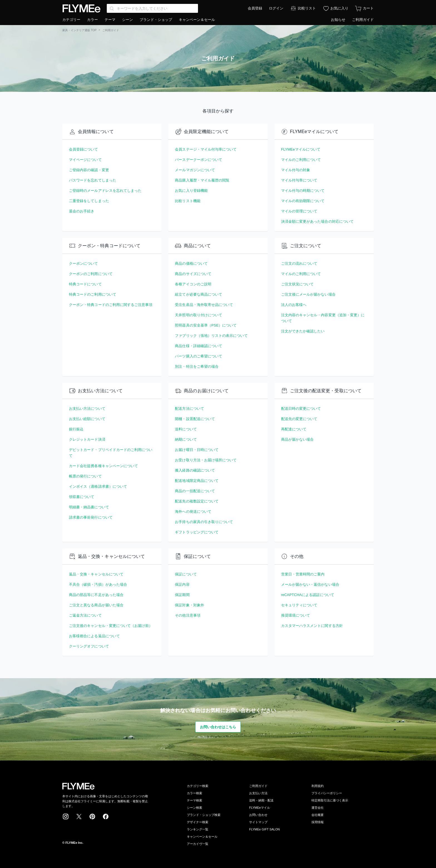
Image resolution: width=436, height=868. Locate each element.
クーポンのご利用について (91, 274)
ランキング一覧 (198, 829)
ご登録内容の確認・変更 (89, 170)
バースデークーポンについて (199, 160)
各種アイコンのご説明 (193, 284)
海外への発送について (193, 512)
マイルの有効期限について (303, 201)
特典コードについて (85, 284)
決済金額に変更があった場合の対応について (317, 221)
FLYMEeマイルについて (301, 149)
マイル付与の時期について (303, 191)
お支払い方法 (258, 793)
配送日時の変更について (301, 409)
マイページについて (85, 160)
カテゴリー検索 (198, 786)
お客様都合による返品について (94, 636)
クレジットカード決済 (87, 439)
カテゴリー (71, 20)
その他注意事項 (188, 615)
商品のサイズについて (193, 274)
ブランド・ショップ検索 (204, 815)
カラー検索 (195, 793)
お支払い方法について (87, 409)
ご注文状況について (298, 284)
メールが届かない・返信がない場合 (310, 584)
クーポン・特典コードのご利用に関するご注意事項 (111, 305)
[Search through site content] (152, 8)
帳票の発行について (85, 476)
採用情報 (318, 822)
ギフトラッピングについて (197, 532)
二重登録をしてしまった (89, 201)
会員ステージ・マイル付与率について (206, 149)
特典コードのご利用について (93, 294)
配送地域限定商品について (197, 481)
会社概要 (318, 815)
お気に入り (339, 8)
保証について (186, 574)
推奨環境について (296, 615)
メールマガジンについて (195, 170)
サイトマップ (258, 822)
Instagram (66, 816)
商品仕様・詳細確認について (199, 346)
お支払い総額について (87, 419)
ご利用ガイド (363, 20)
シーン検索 (195, 808)
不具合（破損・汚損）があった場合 (98, 584)
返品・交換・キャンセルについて (96, 574)
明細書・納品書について (89, 507)
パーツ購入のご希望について (199, 356)
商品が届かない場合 (298, 439)
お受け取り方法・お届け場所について (206, 460)
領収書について (82, 497)
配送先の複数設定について (197, 501)
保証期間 (182, 595)
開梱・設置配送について (195, 419)
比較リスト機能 (188, 201)
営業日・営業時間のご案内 (303, 574)
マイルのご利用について (301, 160)
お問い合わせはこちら (218, 727)
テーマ (110, 20)
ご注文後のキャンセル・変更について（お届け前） (111, 626)
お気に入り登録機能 (191, 191)
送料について (186, 429)
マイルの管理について (299, 211)
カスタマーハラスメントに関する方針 (312, 626)
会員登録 (255, 8)
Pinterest (92, 816)
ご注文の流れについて (299, 263)
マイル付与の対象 (296, 170)
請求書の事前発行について (91, 517)
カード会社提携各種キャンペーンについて (103, 466)
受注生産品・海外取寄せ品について (204, 305)
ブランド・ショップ (156, 20)
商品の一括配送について (195, 491)
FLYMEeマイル (260, 808)
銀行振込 (76, 429)
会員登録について (84, 149)
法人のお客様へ (294, 305)
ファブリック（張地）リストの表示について (211, 336)
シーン (127, 20)
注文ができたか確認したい (303, 331)
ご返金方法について (85, 615)
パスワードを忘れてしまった (93, 180)
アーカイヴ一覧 (198, 844)
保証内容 (182, 584)
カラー (92, 20)
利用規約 (318, 786)
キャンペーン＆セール (197, 20)
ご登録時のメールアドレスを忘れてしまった (105, 191)
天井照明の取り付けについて (199, 315)
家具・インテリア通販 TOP (79, 30)
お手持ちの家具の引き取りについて (204, 522)
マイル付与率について (299, 180)
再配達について (294, 429)
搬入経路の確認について (195, 470)
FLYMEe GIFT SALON (264, 829)
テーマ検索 (195, 800)
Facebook (106, 816)
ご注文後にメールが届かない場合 (308, 294)
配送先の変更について (299, 419)
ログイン (276, 8)
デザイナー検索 (198, 822)
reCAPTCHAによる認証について (308, 595)
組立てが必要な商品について (199, 294)
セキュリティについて (299, 605)
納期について (186, 439)
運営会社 (318, 808)
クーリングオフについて (89, 646)
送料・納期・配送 (261, 800)
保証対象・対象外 (189, 605)
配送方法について (189, 409)
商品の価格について (191, 263)
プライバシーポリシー (327, 793)
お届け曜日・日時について (197, 450)
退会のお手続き (82, 211)
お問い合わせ (258, 815)
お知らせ (338, 20)
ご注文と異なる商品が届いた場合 (96, 605)
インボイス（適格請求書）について (98, 486)
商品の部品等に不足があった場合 (96, 595)
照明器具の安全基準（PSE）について (206, 325)
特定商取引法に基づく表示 (330, 800)
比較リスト (307, 8)
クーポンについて (84, 263)
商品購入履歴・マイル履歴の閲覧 (202, 180)
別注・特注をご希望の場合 (197, 366)
